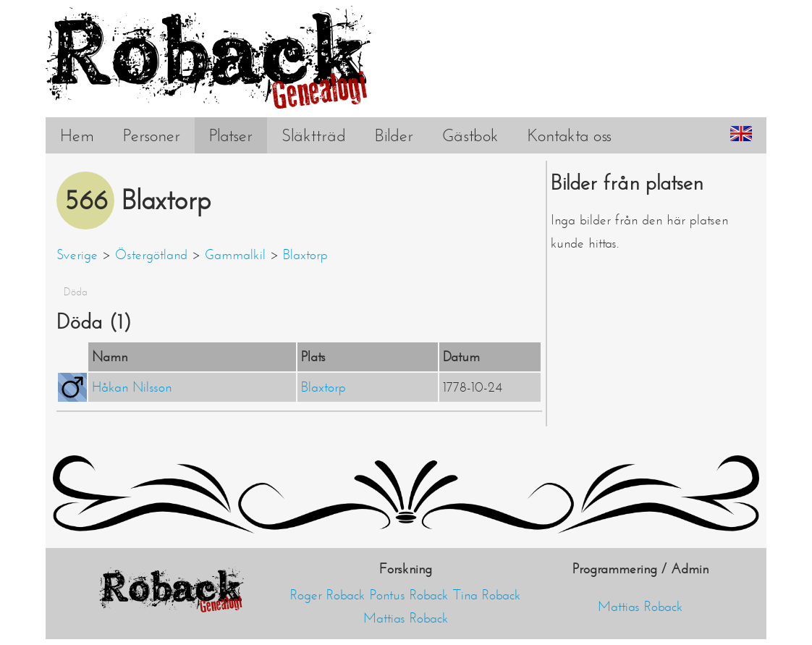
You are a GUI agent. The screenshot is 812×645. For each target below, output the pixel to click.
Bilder (394, 135)
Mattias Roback (406, 618)
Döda (76, 292)
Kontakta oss (570, 135)
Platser (231, 135)
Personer (152, 135)
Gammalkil (235, 255)
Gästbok (470, 135)
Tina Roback (487, 595)
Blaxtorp (305, 255)
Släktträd (314, 135)
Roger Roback (328, 595)
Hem (77, 135)
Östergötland (151, 255)
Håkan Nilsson (132, 387)
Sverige (77, 255)
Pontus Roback (409, 595)
